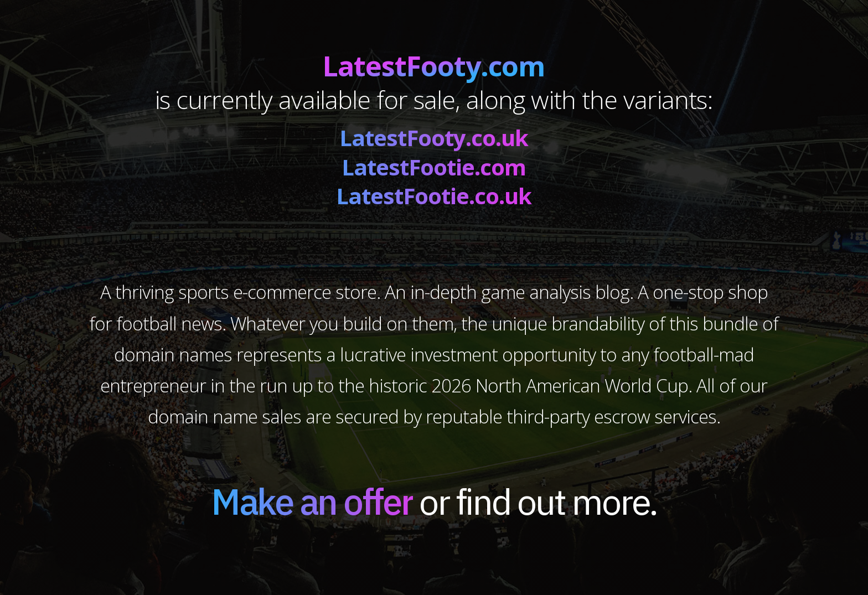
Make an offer (312, 501)
